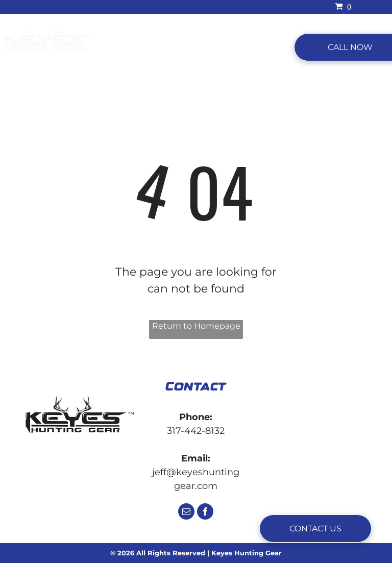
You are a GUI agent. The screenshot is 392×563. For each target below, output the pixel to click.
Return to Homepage (196, 326)
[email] (186, 513)
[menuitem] (131, 48)
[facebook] (205, 513)
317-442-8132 (196, 431)
